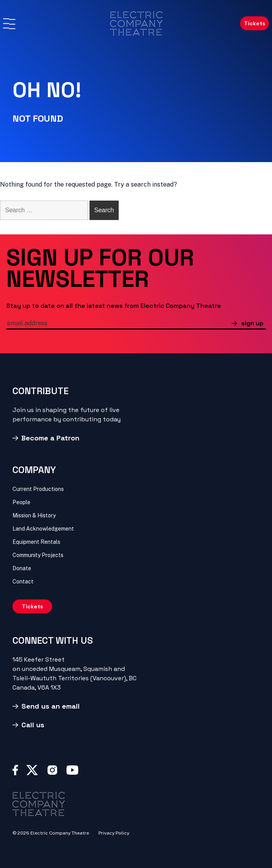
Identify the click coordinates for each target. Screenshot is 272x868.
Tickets (254, 23)
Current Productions (38, 489)
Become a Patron (50, 438)
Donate (22, 568)
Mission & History (34, 515)
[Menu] (9, 24)
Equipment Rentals (36, 542)
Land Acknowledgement (43, 529)
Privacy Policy (114, 833)
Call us (33, 725)
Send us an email (51, 706)
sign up (252, 323)
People (21, 502)
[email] (119, 324)
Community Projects (38, 555)
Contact (23, 582)
